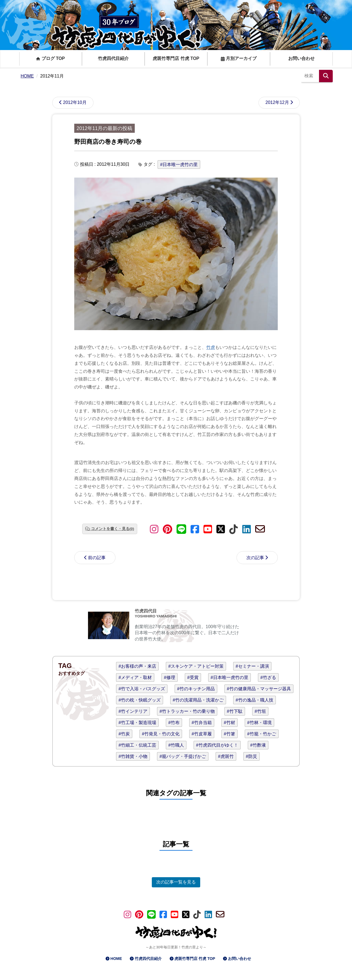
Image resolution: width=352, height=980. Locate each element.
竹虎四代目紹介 (113, 58)
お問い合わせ (301, 58)
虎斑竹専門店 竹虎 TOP (176, 58)
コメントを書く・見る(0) (113, 529)
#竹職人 (176, 745)
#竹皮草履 (202, 734)
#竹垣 (260, 711)
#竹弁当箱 (202, 723)
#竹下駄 (235, 711)
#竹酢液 (258, 745)
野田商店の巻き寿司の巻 (108, 142)
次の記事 (255, 558)
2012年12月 (277, 102)
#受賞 (193, 677)
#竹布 (174, 723)
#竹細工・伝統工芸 (137, 745)
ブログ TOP (51, 58)
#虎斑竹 (226, 756)
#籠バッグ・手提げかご (183, 756)
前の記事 (97, 558)
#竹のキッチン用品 (196, 689)
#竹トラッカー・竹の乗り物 (187, 711)
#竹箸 (229, 734)
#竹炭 (124, 734)
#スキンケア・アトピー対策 (196, 666)
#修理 (170, 677)
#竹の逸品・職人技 (255, 700)
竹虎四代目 (146, 611)
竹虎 (211, 347)
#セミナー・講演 (252, 666)
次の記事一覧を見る (176, 882)
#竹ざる (268, 677)
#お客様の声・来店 (137, 666)
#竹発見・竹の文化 (161, 734)
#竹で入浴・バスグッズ (142, 689)
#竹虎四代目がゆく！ (217, 745)
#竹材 (229, 723)
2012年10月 (75, 102)
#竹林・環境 (259, 723)
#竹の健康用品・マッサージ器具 (259, 689)
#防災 (251, 756)
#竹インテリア (133, 711)
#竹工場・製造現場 (137, 723)
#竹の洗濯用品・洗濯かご (198, 700)
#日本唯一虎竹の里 (179, 165)
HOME (116, 959)
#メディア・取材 (135, 677)
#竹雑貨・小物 (133, 756)
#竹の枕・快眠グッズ (140, 700)
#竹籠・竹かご (262, 734)
